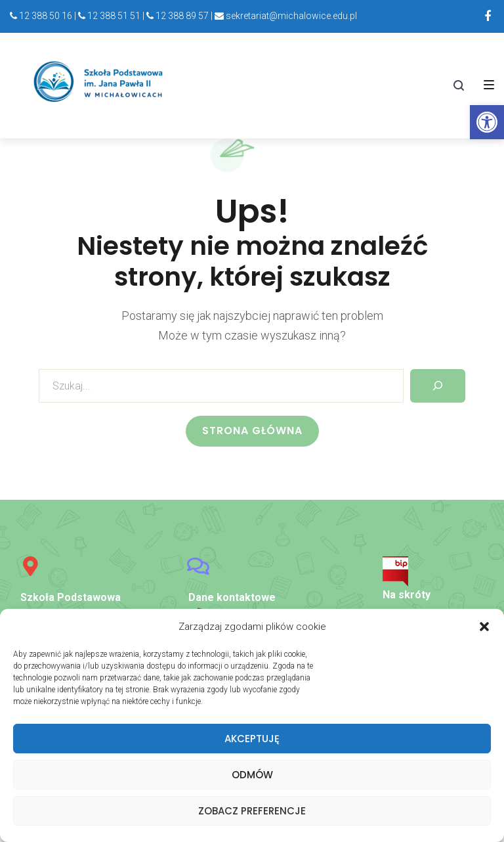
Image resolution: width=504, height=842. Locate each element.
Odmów (252, 775)
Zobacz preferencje (252, 811)
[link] (487, 122)
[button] (484, 627)
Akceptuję (252, 739)
